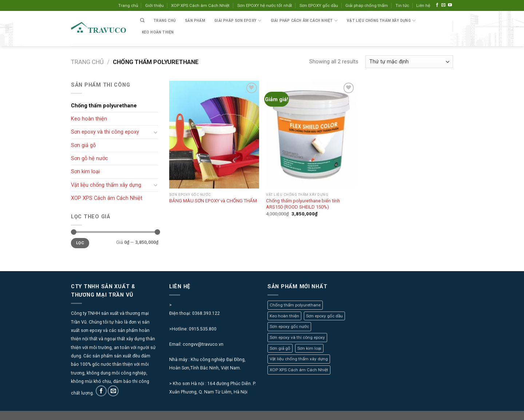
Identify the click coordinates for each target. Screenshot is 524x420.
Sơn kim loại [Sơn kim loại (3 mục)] (309, 348)
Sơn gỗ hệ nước (90, 158)
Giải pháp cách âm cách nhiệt (304, 21)
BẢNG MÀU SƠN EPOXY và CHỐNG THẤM (213, 201)
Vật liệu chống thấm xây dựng (106, 185)
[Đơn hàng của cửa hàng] (409, 62)
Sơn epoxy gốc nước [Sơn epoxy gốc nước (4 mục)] (289, 326)
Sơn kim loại (85, 171)
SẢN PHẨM (195, 21)
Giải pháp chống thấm (367, 5)
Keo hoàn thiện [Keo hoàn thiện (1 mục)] (284, 316)
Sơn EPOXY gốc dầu (319, 5)
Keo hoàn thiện (158, 32)
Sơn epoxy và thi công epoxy (105, 132)
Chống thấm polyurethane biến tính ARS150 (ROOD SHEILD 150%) (303, 204)
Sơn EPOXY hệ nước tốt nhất (265, 5)
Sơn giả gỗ (83, 145)
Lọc (80, 243)
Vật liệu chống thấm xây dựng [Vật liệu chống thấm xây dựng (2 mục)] (299, 359)
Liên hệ (423, 5)
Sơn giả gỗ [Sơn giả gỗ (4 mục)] (280, 348)
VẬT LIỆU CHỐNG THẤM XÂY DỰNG (381, 21)
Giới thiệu (154, 5)
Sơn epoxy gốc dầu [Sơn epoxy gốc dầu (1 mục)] (324, 316)
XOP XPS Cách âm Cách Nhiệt (200, 5)
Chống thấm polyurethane (104, 106)
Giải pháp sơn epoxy (238, 21)
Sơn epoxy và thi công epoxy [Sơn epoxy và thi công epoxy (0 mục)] (297, 337)
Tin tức (402, 5)
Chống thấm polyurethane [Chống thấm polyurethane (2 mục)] (295, 305)
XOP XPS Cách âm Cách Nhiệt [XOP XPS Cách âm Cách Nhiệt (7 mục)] (299, 370)
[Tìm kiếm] (142, 21)
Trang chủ (128, 5)
